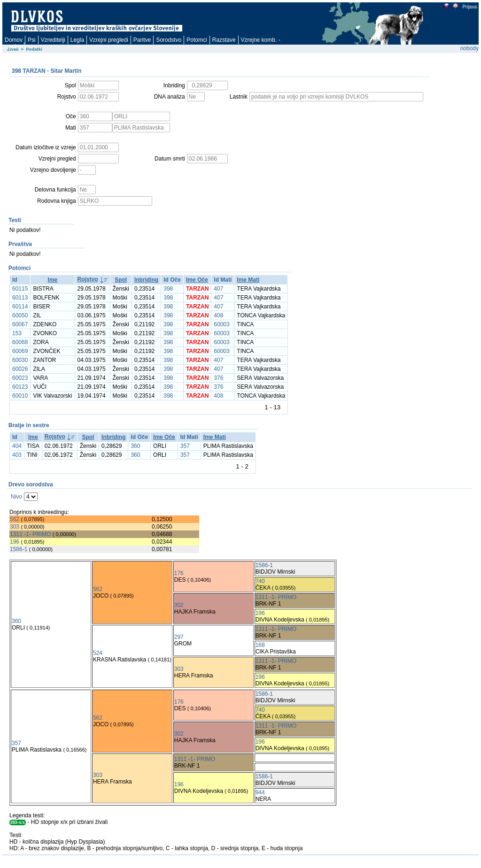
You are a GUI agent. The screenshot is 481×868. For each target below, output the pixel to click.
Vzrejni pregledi (109, 40)
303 (15, 527)
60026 (20, 369)
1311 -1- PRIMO (30, 534)
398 (168, 289)
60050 (20, 315)
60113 (20, 298)
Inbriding (146, 280)
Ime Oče (197, 280)
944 (260, 792)
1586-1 (19, 549)
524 (98, 653)
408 (218, 315)
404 (17, 446)
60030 (20, 360)
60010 (20, 396)
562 (15, 519)
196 (15, 542)
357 (185, 446)
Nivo (16, 497)
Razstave (224, 40)
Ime (53, 280)
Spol (121, 280)
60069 (20, 351)
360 (135, 446)
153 (17, 333)
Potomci (197, 40)
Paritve (142, 40)
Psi (32, 40)
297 (179, 637)
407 (218, 289)
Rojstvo (88, 279)
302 (179, 605)
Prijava (469, 7)
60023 (20, 378)
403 (17, 455)
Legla (77, 40)
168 (260, 645)
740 (260, 581)
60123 (20, 387)
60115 (20, 289)
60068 (20, 342)
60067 (20, 324)
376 (218, 378)
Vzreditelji (53, 40)
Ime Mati (248, 280)
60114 (20, 307)
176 (179, 573)
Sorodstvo (169, 40)
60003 (221, 324)
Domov (14, 40)
